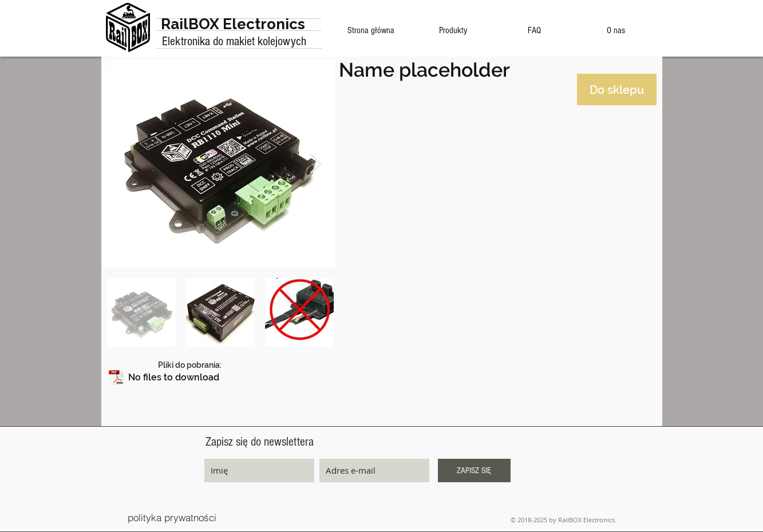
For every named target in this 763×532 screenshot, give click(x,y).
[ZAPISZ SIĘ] (474, 471)
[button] (220, 378)
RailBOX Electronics (233, 24)
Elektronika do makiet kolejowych (234, 41)
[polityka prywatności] (172, 517)
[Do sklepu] (617, 90)
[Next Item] (316, 164)
